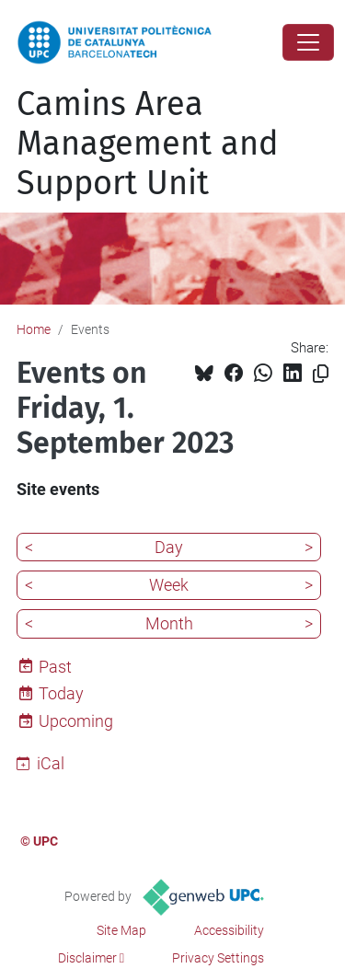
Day (169, 547)
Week (169, 585)
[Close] (308, 42)
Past (55, 667)
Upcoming (76, 721)
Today (61, 693)
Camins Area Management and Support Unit (148, 144)
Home (34, 329)
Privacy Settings (218, 958)
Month (169, 623)
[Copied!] (321, 374)
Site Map (121, 930)
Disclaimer (87, 958)
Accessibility (229, 930)
